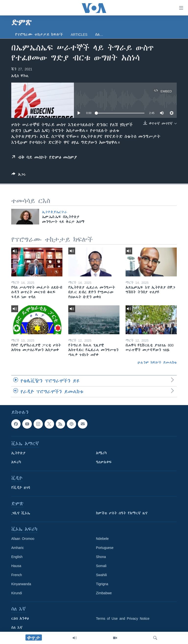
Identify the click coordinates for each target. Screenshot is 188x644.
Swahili (101, 575)
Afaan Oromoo (23, 539)
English (17, 557)
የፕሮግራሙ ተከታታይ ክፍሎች (39, 35)
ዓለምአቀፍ (104, 462)
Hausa (16, 566)
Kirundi (17, 593)
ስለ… (99, 35)
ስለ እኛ (17, 628)
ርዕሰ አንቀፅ (20, 619)
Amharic (18, 548)
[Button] (19, 175)
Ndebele (102, 539)
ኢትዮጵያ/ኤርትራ (55, 212)
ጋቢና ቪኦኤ (21, 513)
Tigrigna (102, 584)
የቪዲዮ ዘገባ (21, 488)
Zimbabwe (104, 593)
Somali (101, 566)
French (17, 575)
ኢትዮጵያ (18, 453)
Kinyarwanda (21, 584)
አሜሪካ (101, 453)
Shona (101, 557)
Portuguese (105, 548)
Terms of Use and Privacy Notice (123, 619)
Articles (79, 35)
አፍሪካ (16, 462)
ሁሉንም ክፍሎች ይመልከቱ (157, 362)
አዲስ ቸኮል (20, 76)
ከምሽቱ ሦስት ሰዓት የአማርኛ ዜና (122, 513)
